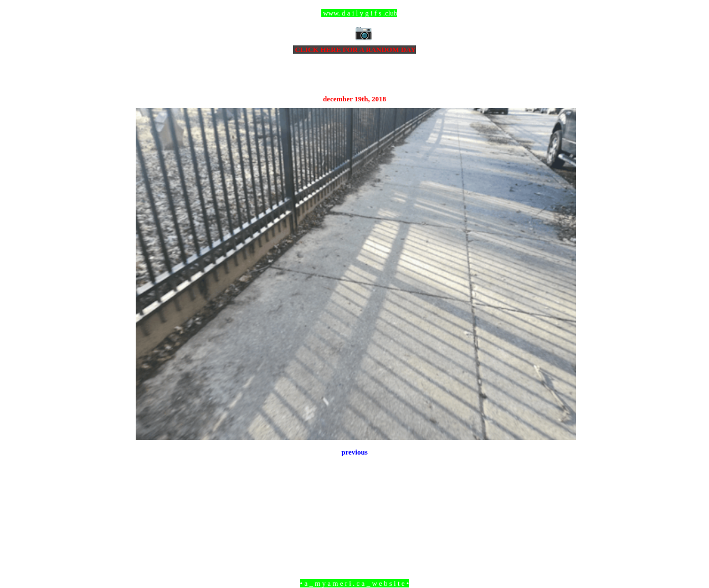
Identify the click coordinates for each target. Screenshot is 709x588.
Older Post (561, 523)
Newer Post (150, 523)
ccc (355, 13)
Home (356, 523)
